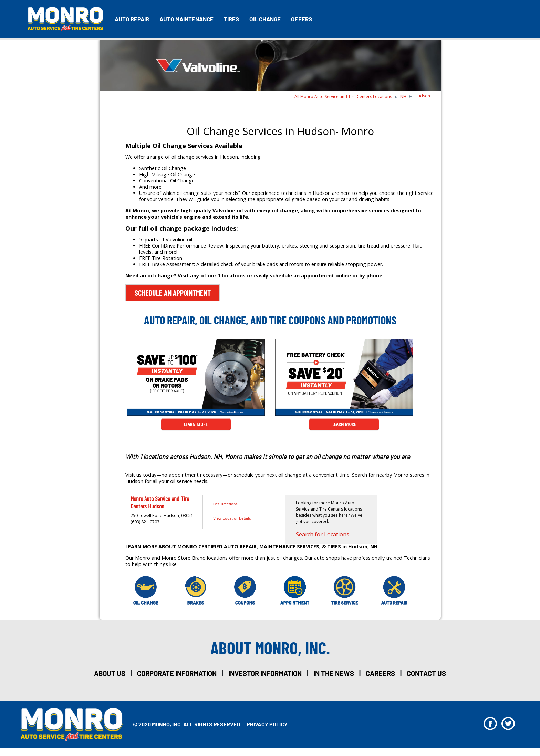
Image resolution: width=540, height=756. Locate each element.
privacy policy (267, 724)
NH (403, 97)
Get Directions (225, 504)
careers (380, 673)
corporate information (177, 673)
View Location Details (232, 518)
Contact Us (426, 673)
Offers (302, 19)
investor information (265, 673)
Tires (231, 19)
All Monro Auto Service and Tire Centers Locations (343, 97)
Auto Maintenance (186, 19)
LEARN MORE (196, 424)
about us (110, 673)
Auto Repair (132, 19)
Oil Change (265, 19)
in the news (334, 673)
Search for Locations (323, 534)
